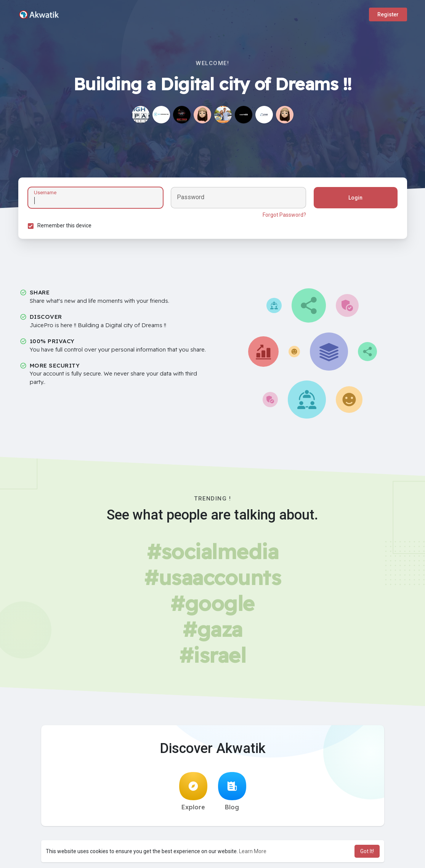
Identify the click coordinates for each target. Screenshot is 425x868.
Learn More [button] (253, 851)
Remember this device (64, 225)
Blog (232, 791)
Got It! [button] (367, 851)
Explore (193, 791)
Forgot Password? (284, 215)
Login (355, 198)
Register (388, 14)
